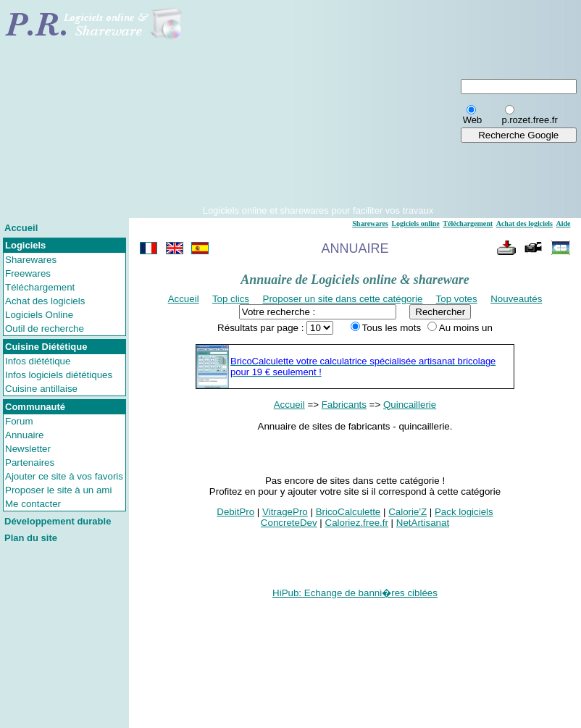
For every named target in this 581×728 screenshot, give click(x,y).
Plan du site (31, 538)
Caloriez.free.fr (357, 523)
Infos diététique (38, 361)
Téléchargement (40, 287)
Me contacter (33, 504)
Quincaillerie (410, 405)
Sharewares (31, 260)
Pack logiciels (464, 512)
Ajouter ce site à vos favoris (64, 476)
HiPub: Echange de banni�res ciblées (355, 593)
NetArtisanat (423, 523)
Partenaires (30, 463)
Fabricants (344, 405)
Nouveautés (516, 299)
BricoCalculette (348, 512)
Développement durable (58, 521)
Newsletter (28, 449)
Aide (564, 223)
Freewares (28, 273)
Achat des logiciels (45, 301)
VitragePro (285, 512)
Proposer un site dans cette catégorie (343, 299)
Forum (19, 421)
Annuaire (24, 435)
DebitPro (235, 512)
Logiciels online (415, 223)
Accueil (21, 228)
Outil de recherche (45, 329)
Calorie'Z (407, 512)
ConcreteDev (289, 523)
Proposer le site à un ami (58, 490)
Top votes (457, 299)
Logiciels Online (39, 315)
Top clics (231, 299)
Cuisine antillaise (41, 389)
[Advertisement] (318, 104)
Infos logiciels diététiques (59, 375)
